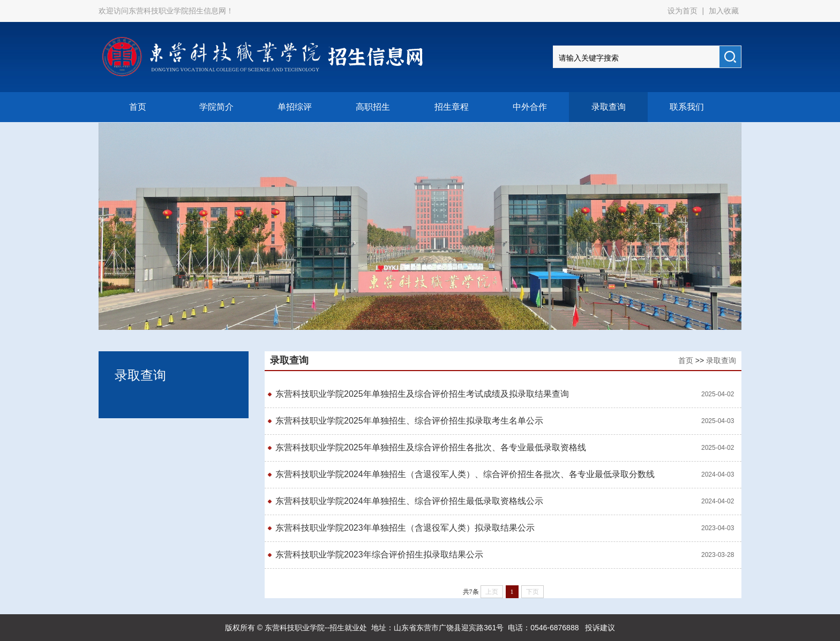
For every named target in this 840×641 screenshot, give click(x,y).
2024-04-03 (718, 474)
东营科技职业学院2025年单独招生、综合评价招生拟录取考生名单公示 (409, 421)
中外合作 (530, 107)
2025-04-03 (718, 421)
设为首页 (684, 11)
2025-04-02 (718, 394)
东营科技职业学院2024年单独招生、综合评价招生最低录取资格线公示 (409, 501)
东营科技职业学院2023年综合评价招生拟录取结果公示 (379, 555)
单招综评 (295, 107)
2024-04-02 (718, 501)
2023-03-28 (718, 555)
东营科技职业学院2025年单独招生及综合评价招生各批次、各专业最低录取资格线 (431, 447)
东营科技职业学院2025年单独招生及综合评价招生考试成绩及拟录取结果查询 (422, 394)
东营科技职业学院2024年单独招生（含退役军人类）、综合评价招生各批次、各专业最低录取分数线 (465, 474)
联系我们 (687, 107)
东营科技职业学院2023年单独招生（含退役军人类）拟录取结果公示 (405, 528)
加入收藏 (724, 11)
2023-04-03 (718, 528)
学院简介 (216, 107)
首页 (138, 107)
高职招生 (373, 107)
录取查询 (609, 107)
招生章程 (452, 107)
